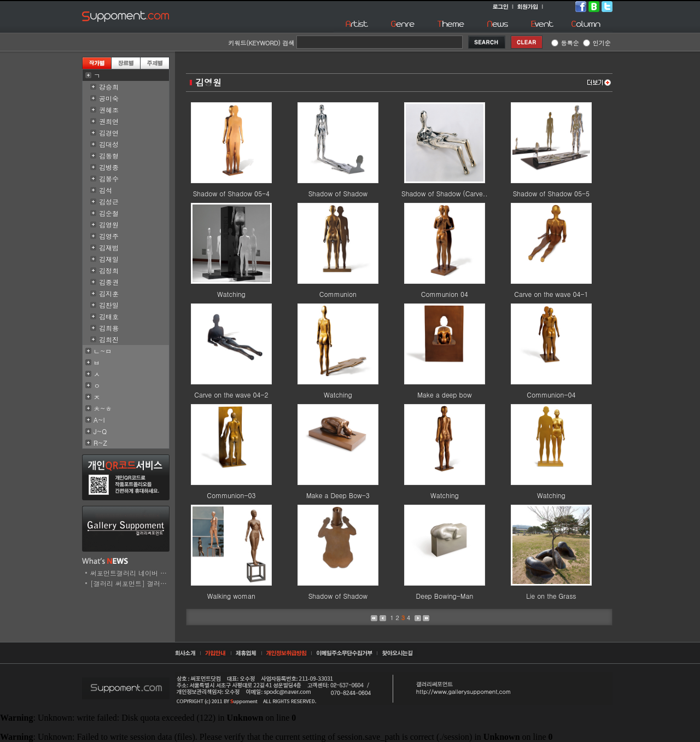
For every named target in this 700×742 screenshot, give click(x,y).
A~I (99, 420)
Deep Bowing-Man (445, 596)
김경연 (109, 133)
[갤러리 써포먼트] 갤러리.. (131, 583)
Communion (338, 294)
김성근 (109, 201)
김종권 (109, 282)
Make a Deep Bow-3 (338, 495)
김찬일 (109, 305)
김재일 (109, 259)
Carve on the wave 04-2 (231, 395)
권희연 (109, 121)
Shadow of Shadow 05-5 (551, 193)
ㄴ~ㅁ (103, 351)
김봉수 (109, 179)
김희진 (109, 339)
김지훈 (109, 293)
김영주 (109, 236)
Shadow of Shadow (338, 193)
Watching (231, 294)
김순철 (109, 213)
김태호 (109, 316)
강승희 (109, 87)
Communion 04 (445, 294)
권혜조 (109, 110)
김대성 (109, 144)
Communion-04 (551, 395)
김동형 (109, 156)
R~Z (100, 443)
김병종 (109, 167)
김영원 (109, 224)
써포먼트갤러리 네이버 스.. (131, 573)
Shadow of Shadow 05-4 (231, 193)
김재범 (109, 247)
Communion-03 (231, 495)
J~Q (100, 431)
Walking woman (231, 596)
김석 (106, 190)
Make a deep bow (445, 395)
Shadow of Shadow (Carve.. (445, 193)
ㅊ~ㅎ (103, 408)
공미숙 (109, 98)
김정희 (109, 270)
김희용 (109, 328)
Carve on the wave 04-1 (551, 294)
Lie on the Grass (551, 596)
